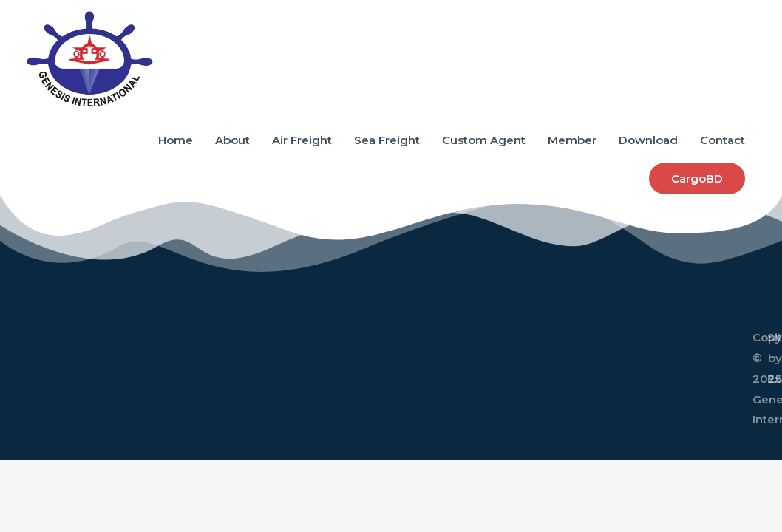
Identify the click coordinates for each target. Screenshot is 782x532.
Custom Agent (484, 140)
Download (648, 140)
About (232, 140)
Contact (722, 140)
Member (572, 140)
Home (176, 140)
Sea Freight (387, 140)
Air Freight (302, 140)
